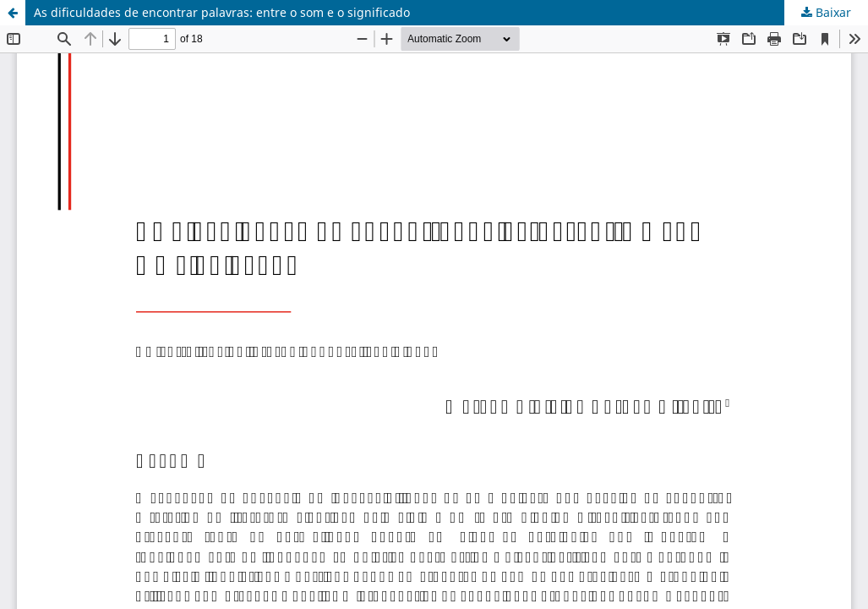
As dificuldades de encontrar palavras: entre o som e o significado (222, 12)
